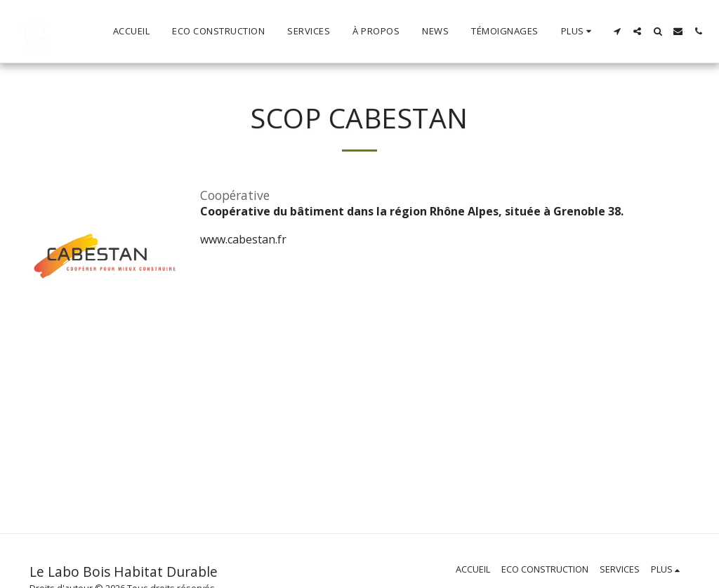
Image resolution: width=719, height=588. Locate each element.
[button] (617, 31)
